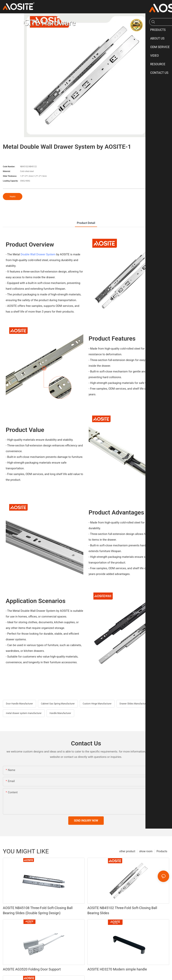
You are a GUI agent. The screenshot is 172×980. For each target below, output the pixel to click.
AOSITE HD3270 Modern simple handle (117, 969)
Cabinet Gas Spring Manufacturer (58, 704)
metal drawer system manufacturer (24, 713)
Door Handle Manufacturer (19, 704)
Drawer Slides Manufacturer (134, 704)
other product (127, 851)
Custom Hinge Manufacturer (97, 704)
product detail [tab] (86, 223)
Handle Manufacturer (60, 713)
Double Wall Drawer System (38, 254)
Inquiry (13, 197)
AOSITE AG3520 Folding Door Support (32, 969)
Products (162, 851)
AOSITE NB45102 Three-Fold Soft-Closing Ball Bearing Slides (122, 911)
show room (146, 851)
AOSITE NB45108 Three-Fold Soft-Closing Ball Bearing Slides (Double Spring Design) (38, 911)
